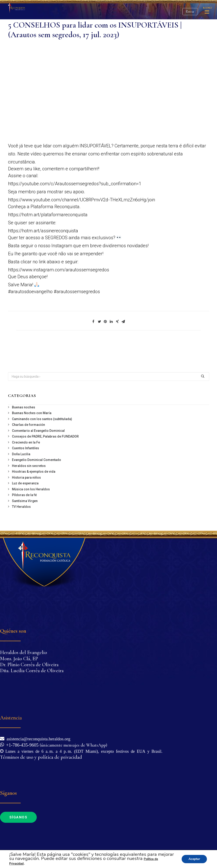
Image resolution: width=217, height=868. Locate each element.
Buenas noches (24, 407)
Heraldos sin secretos (29, 466)
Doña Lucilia (21, 454)
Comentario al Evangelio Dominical (38, 431)
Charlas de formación (28, 425)
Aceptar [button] (194, 859)
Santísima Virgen (25, 501)
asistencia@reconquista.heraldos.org (37, 738)
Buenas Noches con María (32, 413)
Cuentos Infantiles (25, 448)
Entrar (190, 12)
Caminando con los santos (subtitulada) (42, 419)
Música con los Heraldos (31, 489)
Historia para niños (26, 478)
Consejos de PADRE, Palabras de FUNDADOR (45, 436)
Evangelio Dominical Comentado (37, 460)
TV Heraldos (21, 507)
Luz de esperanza (25, 483)
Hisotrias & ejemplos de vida (34, 472)
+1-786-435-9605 (21, 744)
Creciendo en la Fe (26, 442)
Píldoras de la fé (24, 495)
